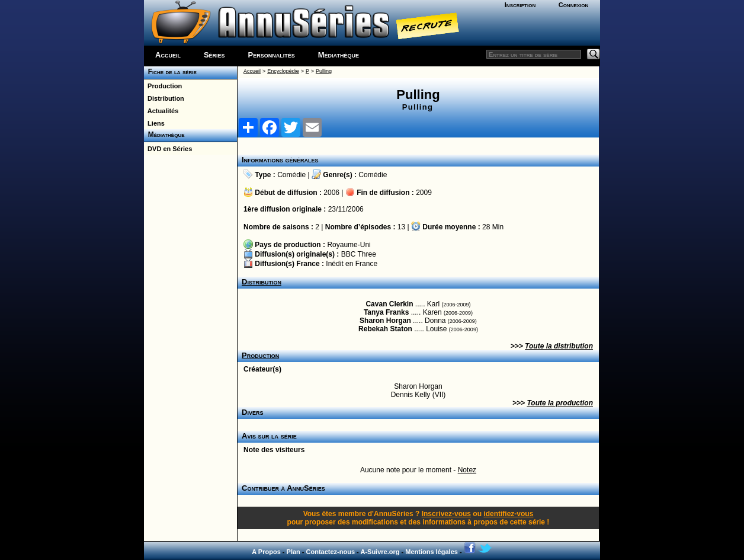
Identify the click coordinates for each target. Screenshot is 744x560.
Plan (294, 552)
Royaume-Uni (349, 245)
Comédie (291, 175)
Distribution (164, 98)
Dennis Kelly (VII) (418, 395)
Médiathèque (339, 55)
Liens (154, 123)
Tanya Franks (386, 312)
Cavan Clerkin (389, 304)
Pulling (324, 71)
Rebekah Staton (385, 329)
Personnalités (272, 55)
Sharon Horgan (385, 321)
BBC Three (359, 254)
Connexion (574, 5)
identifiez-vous (508, 514)
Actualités (161, 111)
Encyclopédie (283, 71)
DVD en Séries (168, 149)
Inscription (520, 5)
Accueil (168, 55)
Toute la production (560, 403)
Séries (214, 55)
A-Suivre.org (380, 552)
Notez (467, 470)
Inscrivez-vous (446, 514)
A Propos (266, 552)
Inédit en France (352, 264)
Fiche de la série (170, 72)
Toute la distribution (559, 346)
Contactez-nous (331, 552)
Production (163, 86)
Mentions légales (432, 552)
